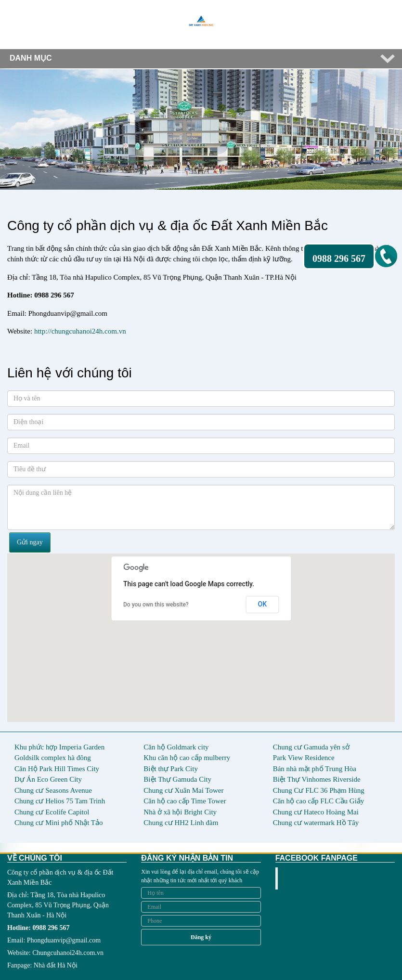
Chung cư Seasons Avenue (53, 790)
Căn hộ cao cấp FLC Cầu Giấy (319, 801)
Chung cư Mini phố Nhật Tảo (58, 823)
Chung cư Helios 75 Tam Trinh (60, 801)
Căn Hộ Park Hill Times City (57, 769)
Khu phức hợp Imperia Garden (59, 747)
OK (263, 604)
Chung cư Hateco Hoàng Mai (316, 812)
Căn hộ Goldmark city (176, 747)
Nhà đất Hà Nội (56, 965)
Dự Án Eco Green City (48, 779)
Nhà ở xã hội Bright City (180, 812)
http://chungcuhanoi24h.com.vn (80, 331)
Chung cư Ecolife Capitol (52, 812)
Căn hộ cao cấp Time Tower (185, 801)
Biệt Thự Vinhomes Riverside (317, 779)
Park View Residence (304, 758)
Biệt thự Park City (171, 769)
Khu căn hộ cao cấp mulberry (187, 758)
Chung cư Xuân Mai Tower (183, 790)
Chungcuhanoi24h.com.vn (68, 953)
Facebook (304, 878)
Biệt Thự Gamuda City (177, 779)
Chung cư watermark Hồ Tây (316, 823)
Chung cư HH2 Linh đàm (181, 823)
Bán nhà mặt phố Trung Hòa (315, 769)
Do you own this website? (156, 605)
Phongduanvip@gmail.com (64, 940)
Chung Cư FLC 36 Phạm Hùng (319, 790)
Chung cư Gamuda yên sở (311, 747)
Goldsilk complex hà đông (53, 758)
